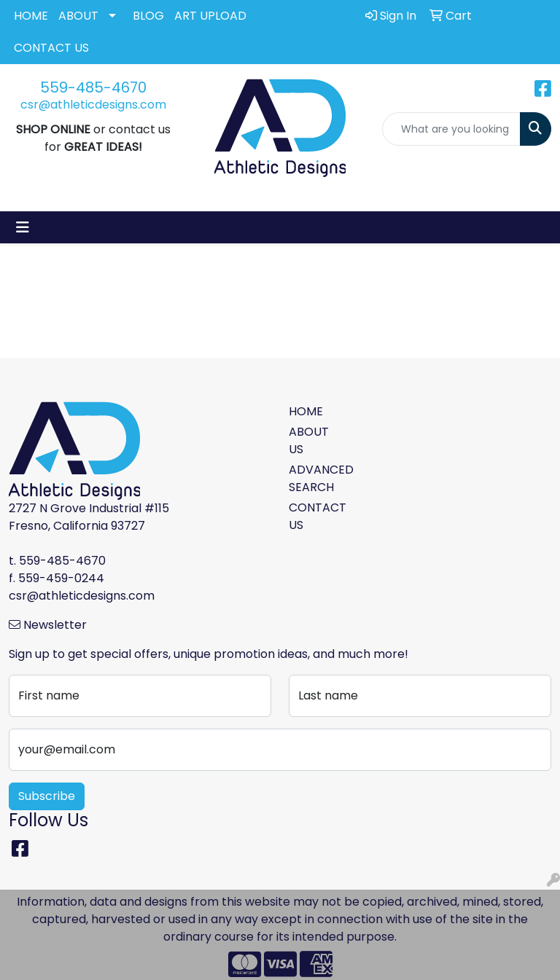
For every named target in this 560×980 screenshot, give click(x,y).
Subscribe (47, 796)
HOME (31, 16)
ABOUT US (309, 440)
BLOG (148, 16)
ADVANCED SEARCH (315, 478)
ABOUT (78, 16)
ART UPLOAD (210, 16)
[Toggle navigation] (23, 227)
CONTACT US (51, 48)
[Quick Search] (451, 129)
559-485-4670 (93, 87)
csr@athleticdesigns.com (93, 105)
